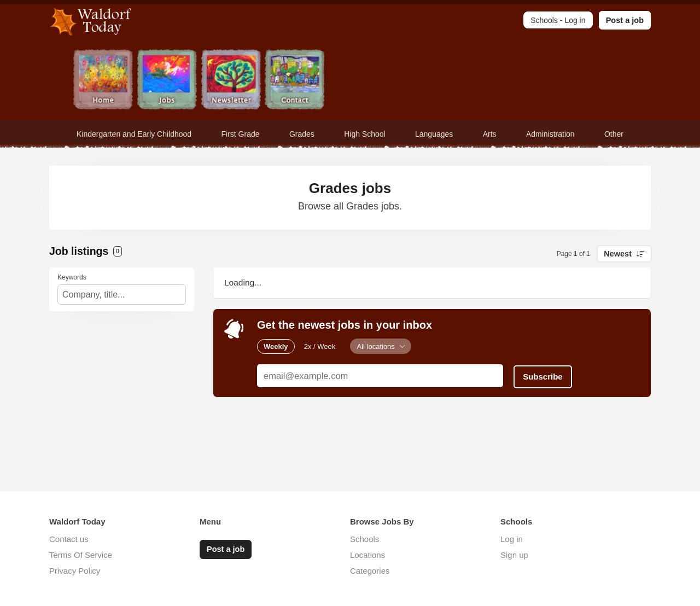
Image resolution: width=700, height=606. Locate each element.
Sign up (514, 555)
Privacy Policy (75, 571)
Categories (370, 571)
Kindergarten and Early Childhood (134, 134)
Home (103, 81)
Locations (367, 555)
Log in (512, 539)
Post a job (625, 20)
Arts (490, 134)
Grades (302, 134)
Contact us (69, 539)
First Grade (241, 134)
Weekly (276, 346)
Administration (550, 134)
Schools (364, 539)
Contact (295, 81)
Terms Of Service (81, 555)
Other (614, 134)
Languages (434, 134)
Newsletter (231, 81)
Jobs (167, 81)
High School (365, 134)
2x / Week (320, 346)
